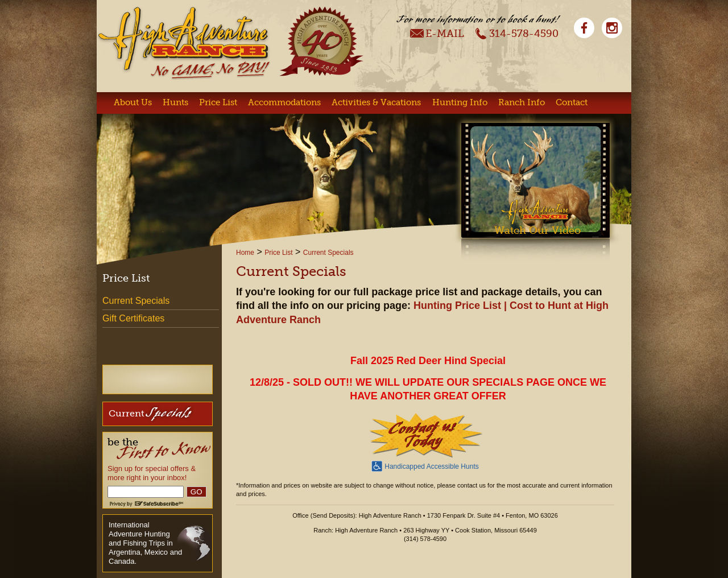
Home (245, 253)
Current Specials (328, 253)
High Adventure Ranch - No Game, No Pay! (184, 43)
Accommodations (284, 102)
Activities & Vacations (376, 102)
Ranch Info (522, 102)
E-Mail (437, 33)
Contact (572, 102)
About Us (133, 102)
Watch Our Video (537, 230)
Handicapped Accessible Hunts (425, 465)
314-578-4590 (517, 33)
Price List (218, 102)
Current (150, 413)
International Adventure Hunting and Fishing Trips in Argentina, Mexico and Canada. (145, 543)
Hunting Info (460, 102)
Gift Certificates (133, 318)
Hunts (175, 102)
